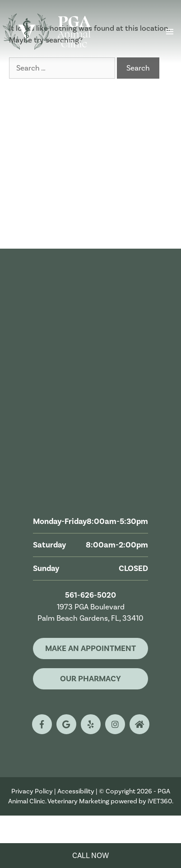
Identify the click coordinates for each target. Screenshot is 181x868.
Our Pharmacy (90, 679)
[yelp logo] (91, 724)
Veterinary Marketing (78, 801)
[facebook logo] (42, 724)
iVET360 (160, 801)
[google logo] (66, 724)
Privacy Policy (32, 791)
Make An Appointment (90, 648)
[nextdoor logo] (139, 724)
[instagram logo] (115, 724)
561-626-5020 (90, 595)
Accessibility (76, 791)
